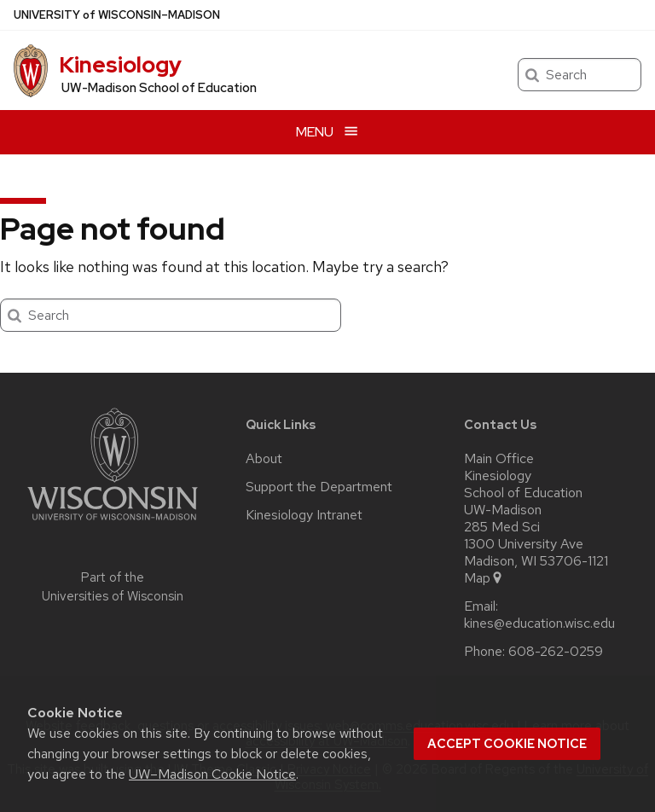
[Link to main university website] (113, 523)
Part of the (113, 587)
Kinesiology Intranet (304, 515)
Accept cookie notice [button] (507, 744)
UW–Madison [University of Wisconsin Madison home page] (117, 15)
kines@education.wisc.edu (539, 623)
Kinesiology (120, 65)
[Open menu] (327, 132)
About (264, 459)
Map (484, 578)
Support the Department (319, 487)
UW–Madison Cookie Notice (212, 774)
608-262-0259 (556, 652)
